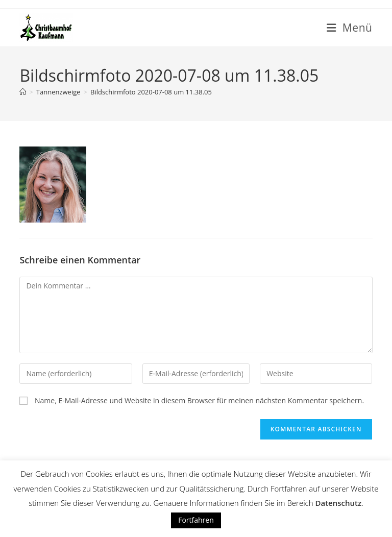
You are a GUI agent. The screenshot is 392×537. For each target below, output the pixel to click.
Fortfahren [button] (196, 520)
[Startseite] (23, 92)
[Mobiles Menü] (350, 28)
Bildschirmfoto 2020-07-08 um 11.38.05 (151, 92)
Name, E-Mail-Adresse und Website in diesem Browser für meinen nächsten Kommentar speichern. (199, 400)
